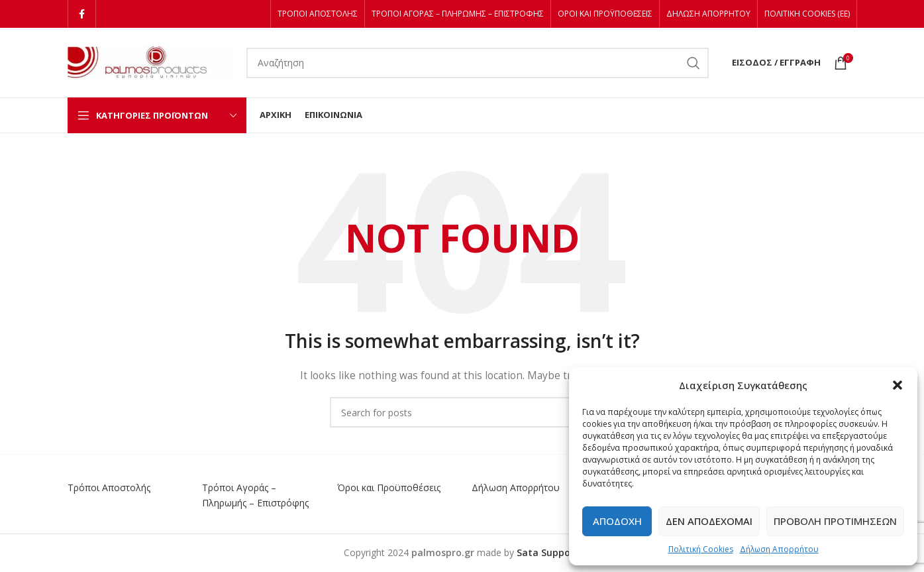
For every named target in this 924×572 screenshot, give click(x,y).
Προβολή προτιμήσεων (835, 521)
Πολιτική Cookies (701, 549)
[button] (898, 385)
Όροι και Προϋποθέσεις (389, 487)
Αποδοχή (617, 521)
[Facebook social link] (82, 14)
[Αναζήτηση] (478, 63)
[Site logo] (150, 61)
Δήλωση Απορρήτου (779, 549)
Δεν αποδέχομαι (709, 521)
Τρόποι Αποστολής (109, 487)
